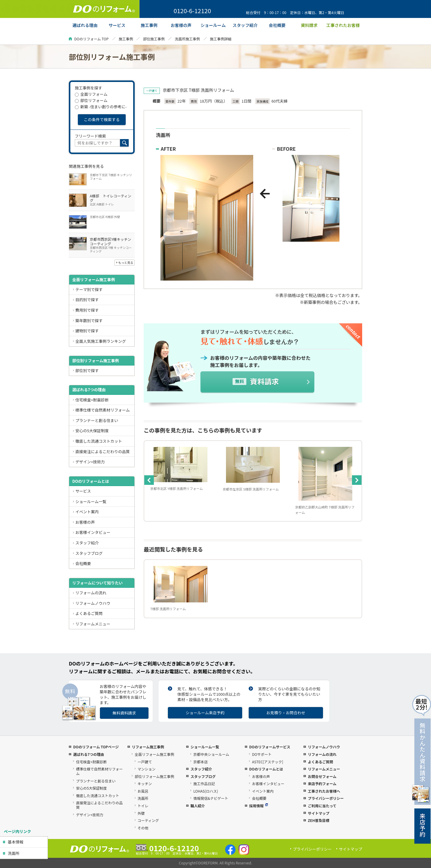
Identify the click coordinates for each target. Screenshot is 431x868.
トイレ (143, 806)
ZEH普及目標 (318, 820)
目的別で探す (87, 300)
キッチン (145, 784)
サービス (83, 491)
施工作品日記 (204, 784)
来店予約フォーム (322, 784)
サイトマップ (318, 813)
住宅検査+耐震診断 (92, 400)
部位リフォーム (91, 100)
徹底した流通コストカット (99, 441)
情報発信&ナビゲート (211, 798)
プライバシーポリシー (326, 798)
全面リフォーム (91, 94)
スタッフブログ (89, 553)
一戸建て (145, 762)
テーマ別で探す (89, 289)
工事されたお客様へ (324, 791)
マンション (147, 769)
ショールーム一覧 (91, 501)
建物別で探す (87, 331)
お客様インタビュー (93, 532)
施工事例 (126, 39)
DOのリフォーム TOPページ (96, 747)
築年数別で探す (89, 320)
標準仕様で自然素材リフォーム (103, 410)
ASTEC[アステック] (268, 762)
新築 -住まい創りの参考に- (101, 107)
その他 (143, 828)
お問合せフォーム (322, 776)
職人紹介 (198, 806)
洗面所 (14, 853)
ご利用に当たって (322, 806)
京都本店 (201, 762)
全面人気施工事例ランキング (101, 341)
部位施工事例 (154, 39)
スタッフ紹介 (87, 543)
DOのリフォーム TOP (91, 39)
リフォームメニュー (93, 624)
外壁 (141, 813)
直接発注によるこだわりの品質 (103, 451)
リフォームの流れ (91, 593)
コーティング (148, 820)
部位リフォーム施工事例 (154, 776)
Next (357, 480)
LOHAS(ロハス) (206, 791)
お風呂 (143, 791)
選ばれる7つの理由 (89, 390)
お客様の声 (85, 522)
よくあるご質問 (89, 613)
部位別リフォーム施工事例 (95, 361)
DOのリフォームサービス (270, 747)
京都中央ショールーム (211, 754)
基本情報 (16, 842)
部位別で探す (87, 370)
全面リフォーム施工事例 (94, 280)
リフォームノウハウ (93, 603)
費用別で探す (87, 310)
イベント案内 (87, 512)
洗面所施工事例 (187, 39)
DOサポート (262, 754)
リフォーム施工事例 (148, 747)
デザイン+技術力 (90, 462)
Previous (149, 480)
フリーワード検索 (90, 136)
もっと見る (126, 262)
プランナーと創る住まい (97, 420)
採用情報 (258, 806)
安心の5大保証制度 (92, 431)
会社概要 (83, 563)
